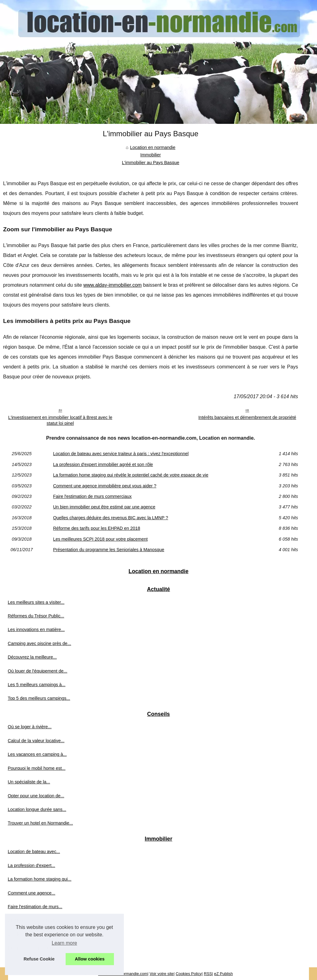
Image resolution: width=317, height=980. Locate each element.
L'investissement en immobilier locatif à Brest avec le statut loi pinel (60, 420)
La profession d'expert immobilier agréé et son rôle (103, 464)
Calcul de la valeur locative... (36, 741)
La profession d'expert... (31, 865)
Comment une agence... (32, 893)
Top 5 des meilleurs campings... (39, 698)
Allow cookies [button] (90, 959)
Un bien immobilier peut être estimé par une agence (104, 507)
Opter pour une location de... (36, 796)
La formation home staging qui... (40, 879)
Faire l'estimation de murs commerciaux (92, 496)
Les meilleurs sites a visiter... (36, 602)
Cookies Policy (189, 974)
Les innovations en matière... (36, 629)
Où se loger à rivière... (30, 727)
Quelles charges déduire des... (38, 934)
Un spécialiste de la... (29, 782)
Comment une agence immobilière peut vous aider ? (105, 486)
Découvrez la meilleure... (32, 657)
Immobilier (150, 155)
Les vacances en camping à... (37, 754)
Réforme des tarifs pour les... (36, 948)
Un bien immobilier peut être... (37, 920)
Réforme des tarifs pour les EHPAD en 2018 (96, 528)
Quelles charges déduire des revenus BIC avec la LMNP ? (111, 518)
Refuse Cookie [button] (39, 959)
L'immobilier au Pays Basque (151, 163)
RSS (208, 974)
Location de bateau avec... (34, 852)
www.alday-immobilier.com (113, 285)
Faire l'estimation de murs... (35, 907)
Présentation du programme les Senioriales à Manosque (109, 550)
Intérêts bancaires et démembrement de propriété (247, 417)
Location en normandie (153, 147)
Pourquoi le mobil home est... (37, 768)
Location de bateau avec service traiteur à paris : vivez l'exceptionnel (121, 454)
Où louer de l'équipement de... (37, 671)
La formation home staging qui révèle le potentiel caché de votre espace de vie (131, 475)
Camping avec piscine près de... (39, 643)
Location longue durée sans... (37, 809)
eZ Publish (224, 974)
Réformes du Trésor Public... (36, 616)
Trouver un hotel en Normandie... (40, 823)
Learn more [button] (64, 943)
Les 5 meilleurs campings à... (37, 685)
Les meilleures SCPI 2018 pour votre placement (100, 539)
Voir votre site (162, 974)
